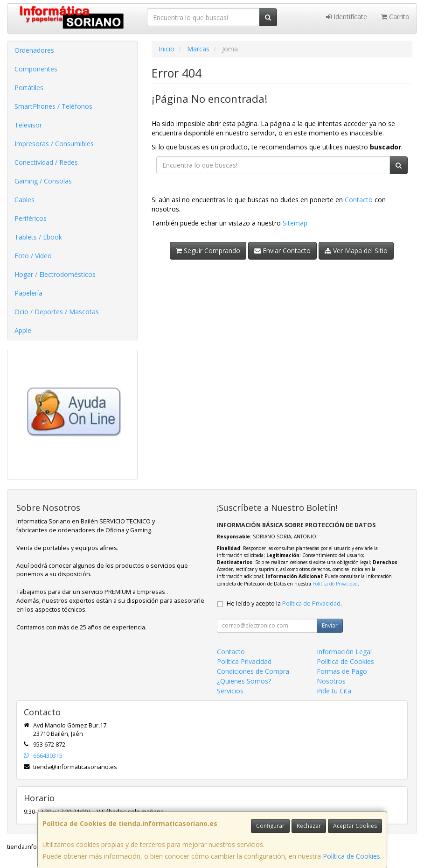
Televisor (28, 125)
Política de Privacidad (335, 584)
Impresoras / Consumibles (54, 144)
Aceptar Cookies (355, 826)
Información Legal (344, 652)
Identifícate (347, 17)
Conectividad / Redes (46, 162)
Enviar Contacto (282, 251)
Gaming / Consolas (43, 181)
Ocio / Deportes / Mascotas (57, 312)
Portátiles (29, 88)
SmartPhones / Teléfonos (53, 106)
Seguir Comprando (208, 251)
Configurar (270, 826)
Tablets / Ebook (38, 237)
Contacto (359, 200)
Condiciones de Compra (253, 671)
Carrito (395, 17)
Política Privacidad (244, 661)
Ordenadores (34, 50)
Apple (23, 330)
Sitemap (295, 223)
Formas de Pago (342, 671)
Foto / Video (33, 256)
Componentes (36, 69)
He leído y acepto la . (284, 603)
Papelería (28, 293)
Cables (24, 200)
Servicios (230, 691)
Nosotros (331, 681)
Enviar (330, 625)
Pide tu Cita (334, 691)
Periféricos (31, 218)
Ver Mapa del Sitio (356, 251)
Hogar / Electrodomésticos (55, 274)
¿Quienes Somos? (244, 681)
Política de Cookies (351, 856)
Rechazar (309, 826)
